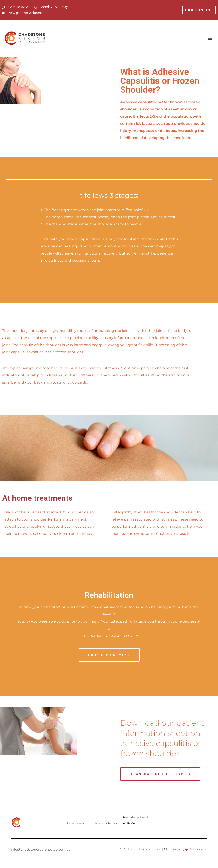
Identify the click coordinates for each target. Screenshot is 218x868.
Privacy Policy (106, 823)
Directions (75, 823)
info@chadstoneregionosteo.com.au (41, 849)
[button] (210, 38)
